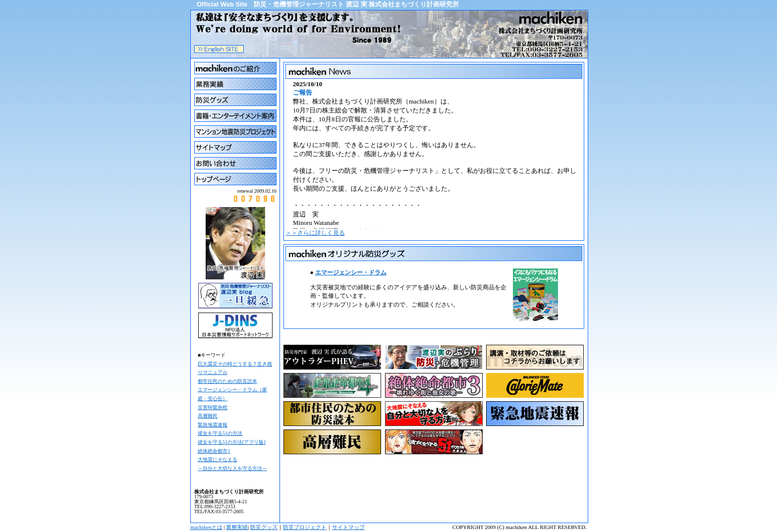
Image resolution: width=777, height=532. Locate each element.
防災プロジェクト (305, 527)
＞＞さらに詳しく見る (315, 233)
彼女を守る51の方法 (220, 433)
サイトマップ (348, 527)
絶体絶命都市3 (214, 451)
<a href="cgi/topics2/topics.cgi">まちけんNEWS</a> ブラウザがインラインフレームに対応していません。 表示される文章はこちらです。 (434, 155)
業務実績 (237, 527)
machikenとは (206, 527)
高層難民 (208, 416)
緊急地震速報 (213, 425)
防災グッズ (264, 527)
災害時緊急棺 (213, 407)
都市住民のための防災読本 (227, 381)
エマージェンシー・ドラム (351, 272)
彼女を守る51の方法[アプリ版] (232, 442)
